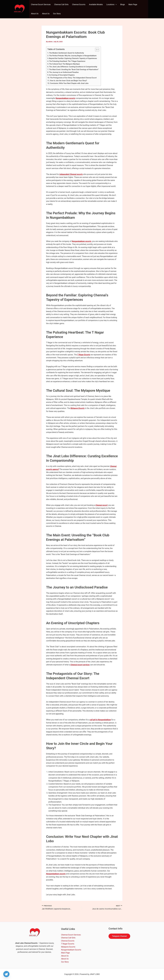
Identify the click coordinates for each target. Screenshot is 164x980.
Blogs (123, 4)
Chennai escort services (80, 665)
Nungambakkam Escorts (71, 950)
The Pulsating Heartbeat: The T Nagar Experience (67, 61)
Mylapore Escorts (78, 408)
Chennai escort (101, 505)
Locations (111, 5)
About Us (35, 14)
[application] (116, 5)
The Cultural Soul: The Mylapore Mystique (64, 64)
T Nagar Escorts (84, 355)
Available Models (96, 4)
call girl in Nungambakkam (100, 720)
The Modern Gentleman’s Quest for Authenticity (66, 53)
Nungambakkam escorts (65, 98)
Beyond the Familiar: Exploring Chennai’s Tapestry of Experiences (73, 58)
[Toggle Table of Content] (96, 50)
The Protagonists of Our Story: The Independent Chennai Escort (73, 78)
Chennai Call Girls (61, 4)
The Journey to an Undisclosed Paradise (64, 72)
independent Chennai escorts (71, 174)
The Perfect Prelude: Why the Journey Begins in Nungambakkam (73, 56)
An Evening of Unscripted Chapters (62, 75)
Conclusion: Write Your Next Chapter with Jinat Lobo (69, 83)
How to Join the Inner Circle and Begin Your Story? (68, 81)
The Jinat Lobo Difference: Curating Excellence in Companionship (73, 67)
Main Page (133, 4)
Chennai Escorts (79, 4)
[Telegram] (6, 974)
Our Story (57, 14)
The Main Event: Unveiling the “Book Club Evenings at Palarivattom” (74, 70)
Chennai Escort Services (41, 4)
